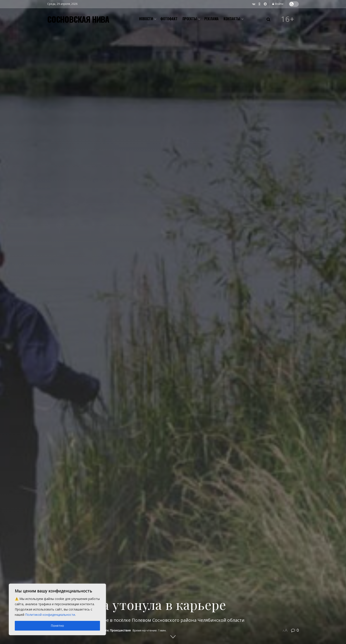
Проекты (190, 19)
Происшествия (120, 630)
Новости (146, 19)
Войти (278, 4)
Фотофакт (169, 19)
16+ (288, 19)
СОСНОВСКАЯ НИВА (78, 19)
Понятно (57, 626)
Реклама (212, 19)
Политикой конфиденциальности (50, 615)
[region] (57, 609)
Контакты (232, 19)
